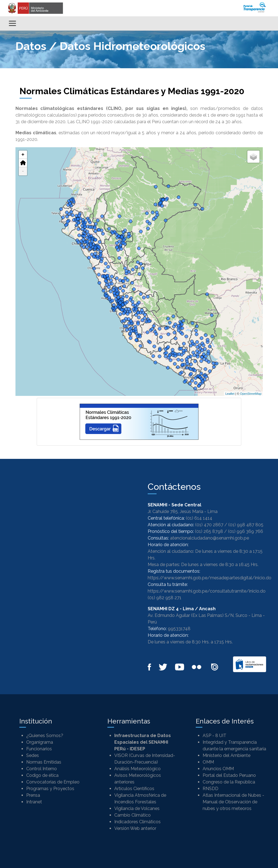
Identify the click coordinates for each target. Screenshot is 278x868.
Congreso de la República (229, 782)
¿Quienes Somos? (45, 736)
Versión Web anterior (135, 828)
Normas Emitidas (44, 762)
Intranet (34, 802)
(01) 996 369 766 (246, 531)
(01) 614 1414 (199, 518)
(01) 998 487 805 (246, 525)
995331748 (179, 629)
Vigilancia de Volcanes (137, 808)
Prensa (33, 795)
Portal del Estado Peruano (229, 775)
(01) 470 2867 (209, 525)
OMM (208, 762)
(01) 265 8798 (209, 531)
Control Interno (42, 769)
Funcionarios (39, 749)
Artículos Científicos (134, 789)
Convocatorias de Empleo (53, 782)
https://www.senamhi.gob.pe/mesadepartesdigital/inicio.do (210, 578)
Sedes (33, 755)
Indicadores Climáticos (137, 822)
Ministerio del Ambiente (227, 755)
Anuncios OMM (218, 769)
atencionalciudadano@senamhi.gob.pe (210, 538)
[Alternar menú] (12, 23)
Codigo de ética (42, 775)
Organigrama (40, 742)
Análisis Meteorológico (137, 769)
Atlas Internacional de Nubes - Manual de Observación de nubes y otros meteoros (233, 802)
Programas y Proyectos (50, 789)
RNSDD (211, 789)
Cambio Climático (133, 815)
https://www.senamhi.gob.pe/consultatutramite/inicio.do (207, 591)
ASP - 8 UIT (215, 736)
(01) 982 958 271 (165, 598)
